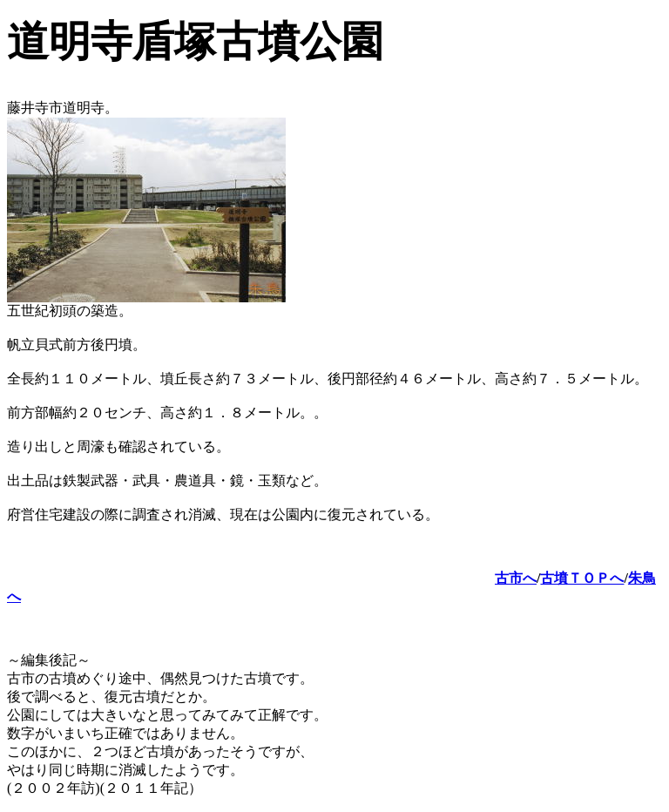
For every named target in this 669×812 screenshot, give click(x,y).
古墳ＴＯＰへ (582, 578)
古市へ (516, 578)
